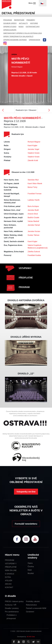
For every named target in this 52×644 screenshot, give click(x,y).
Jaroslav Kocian (34, 231)
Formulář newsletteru (26, 524)
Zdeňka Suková (34, 252)
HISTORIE (34, 23)
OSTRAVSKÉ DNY (33, 27)
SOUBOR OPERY (10, 23)
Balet (30, 570)
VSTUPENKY (25, 268)
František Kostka (34, 255)
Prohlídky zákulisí (33, 601)
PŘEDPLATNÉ (26, 277)
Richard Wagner (34, 142)
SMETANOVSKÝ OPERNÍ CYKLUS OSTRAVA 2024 (23, 33)
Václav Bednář (33, 221)
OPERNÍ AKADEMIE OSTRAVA (15, 40)
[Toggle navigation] (43, 3)
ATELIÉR (9, 581)
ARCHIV (8, 584)
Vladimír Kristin (34, 153)
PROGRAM (8, 20)
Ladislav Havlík (34, 200)
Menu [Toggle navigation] (32, 3)
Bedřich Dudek (33, 218)
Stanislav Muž (33, 180)
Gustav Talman (33, 235)
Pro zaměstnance (12, 612)
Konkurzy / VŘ (11, 605)
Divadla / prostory (12, 608)
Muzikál (31, 573)
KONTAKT (9, 587)
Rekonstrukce (31, 605)
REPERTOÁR (19, 20)
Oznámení (30, 612)
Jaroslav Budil (33, 210)
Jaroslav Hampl (34, 225)
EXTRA (8, 577)
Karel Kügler (32, 146)
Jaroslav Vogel (33, 149)
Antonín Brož (33, 214)
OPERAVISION (34, 40)
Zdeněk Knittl (33, 160)
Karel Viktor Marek (35, 184)
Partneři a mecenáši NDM (36, 608)
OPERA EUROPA (10, 30)
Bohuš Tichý (32, 187)
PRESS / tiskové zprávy (14, 601)
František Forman (35, 194)
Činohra (31, 567)
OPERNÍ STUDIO (10, 27)
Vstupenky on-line (26, 492)
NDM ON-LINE (11, 570)
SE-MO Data (31, 637)
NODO (21, 27)
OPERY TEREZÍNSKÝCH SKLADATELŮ (18, 36)
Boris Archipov (33, 206)
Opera (30, 563)
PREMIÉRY (31, 20)
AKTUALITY (23, 23)
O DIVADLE (10, 574)
